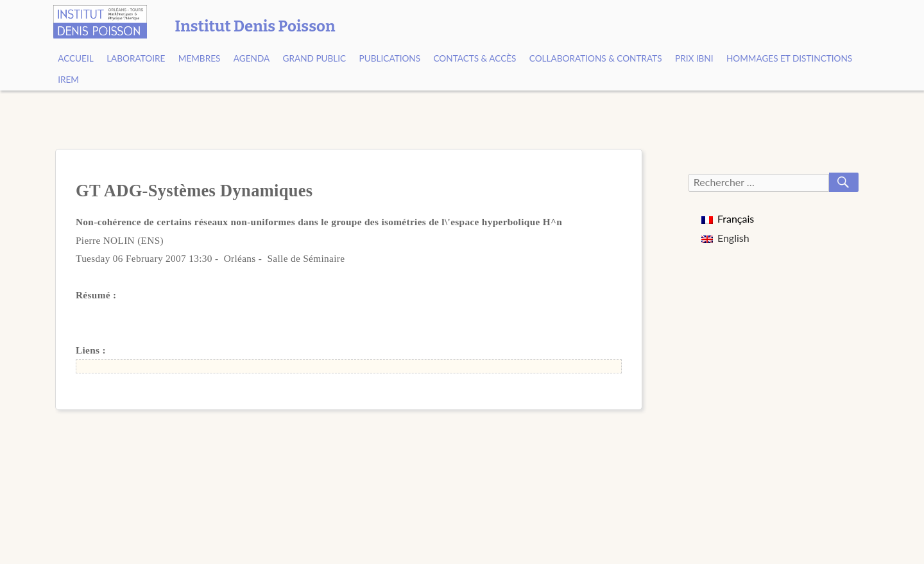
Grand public (315, 58)
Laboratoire (136, 58)
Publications (390, 58)
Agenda (252, 58)
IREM (68, 80)
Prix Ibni (694, 58)
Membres (200, 58)
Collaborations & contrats (596, 58)
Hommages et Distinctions (789, 58)
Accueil (76, 58)
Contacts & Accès (475, 58)
